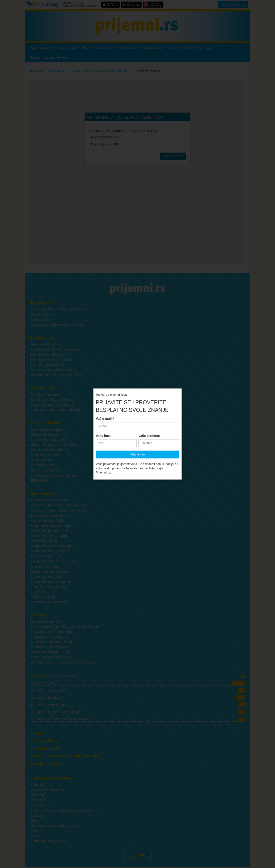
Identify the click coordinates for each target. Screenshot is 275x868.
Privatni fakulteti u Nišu (46, 577)
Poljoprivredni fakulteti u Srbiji (51, 526)
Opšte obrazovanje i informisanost (54, 826)
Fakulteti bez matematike (48, 587)
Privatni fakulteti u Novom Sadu (52, 561)
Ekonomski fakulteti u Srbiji (49, 531)
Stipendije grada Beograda (49, 637)
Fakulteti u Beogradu (45, 566)
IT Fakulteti (38, 592)
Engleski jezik (40, 805)
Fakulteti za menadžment (48, 602)
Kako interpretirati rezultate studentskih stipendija (65, 627)
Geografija (37, 795)
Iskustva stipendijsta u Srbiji (50, 652)
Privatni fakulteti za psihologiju (51, 546)
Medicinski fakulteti (43, 541)
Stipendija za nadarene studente (53, 632)
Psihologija (38, 785)
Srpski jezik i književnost (47, 790)
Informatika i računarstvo (47, 841)
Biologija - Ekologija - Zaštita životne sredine (62, 810)
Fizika (34, 831)
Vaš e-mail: (105, 243)
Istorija (34, 821)
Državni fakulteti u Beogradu (50, 571)
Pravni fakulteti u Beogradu (49, 536)
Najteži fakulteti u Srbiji (46, 556)
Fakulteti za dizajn (43, 597)
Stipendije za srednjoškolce (49, 647)
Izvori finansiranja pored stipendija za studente (63, 662)
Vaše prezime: (149, 260)
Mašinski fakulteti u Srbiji (47, 521)
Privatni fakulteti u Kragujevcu (51, 582)
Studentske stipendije (45, 622)
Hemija (35, 836)
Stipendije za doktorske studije (52, 642)
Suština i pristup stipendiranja (51, 657)
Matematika (38, 800)
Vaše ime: (103, 260)
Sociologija (38, 815)
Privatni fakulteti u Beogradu (50, 551)
